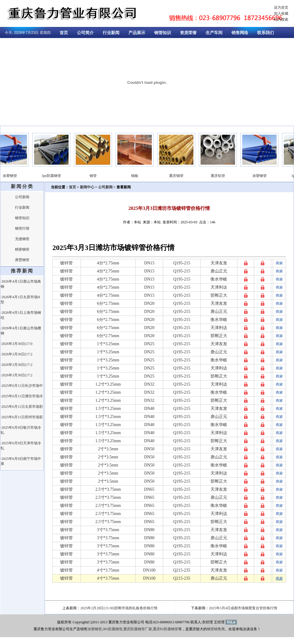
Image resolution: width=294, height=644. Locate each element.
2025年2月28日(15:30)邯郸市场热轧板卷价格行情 (119, 608)
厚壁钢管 (22, 260)
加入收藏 (281, 13)
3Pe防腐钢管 (113, 629)
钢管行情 (22, 228)
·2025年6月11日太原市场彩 (22, 407)
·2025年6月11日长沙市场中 (22, 386)
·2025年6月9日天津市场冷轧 (21, 446)
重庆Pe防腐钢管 (166, 629)
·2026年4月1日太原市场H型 (20, 300)
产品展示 (137, 33)
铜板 (137, 176)
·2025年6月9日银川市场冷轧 (21, 430)
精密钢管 (22, 249)
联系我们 (266, 33)
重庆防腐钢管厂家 (138, 629)
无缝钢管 (22, 239)
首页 (64, 33)
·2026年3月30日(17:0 (16, 344)
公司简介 (85, 33)
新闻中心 (87, 187)
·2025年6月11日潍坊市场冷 (22, 396)
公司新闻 (22, 197)
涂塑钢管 (13, 176)
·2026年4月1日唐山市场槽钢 (21, 331)
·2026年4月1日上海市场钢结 (21, 315)
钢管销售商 (216, 629)
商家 (279, 263)
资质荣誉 (188, 33)
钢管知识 (163, 33)
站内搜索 (281, 19)
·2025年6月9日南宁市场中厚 (21, 461)
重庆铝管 (221, 176)
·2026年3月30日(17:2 (16, 354)
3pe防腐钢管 (54, 176)
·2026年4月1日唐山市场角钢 (21, 284)
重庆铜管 (179, 176)
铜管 (96, 176)
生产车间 (214, 33)
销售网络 (240, 33)
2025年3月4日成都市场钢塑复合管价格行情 (243, 608)
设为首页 (281, 7)
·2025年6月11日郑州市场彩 (22, 417)
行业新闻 (111, 33)
